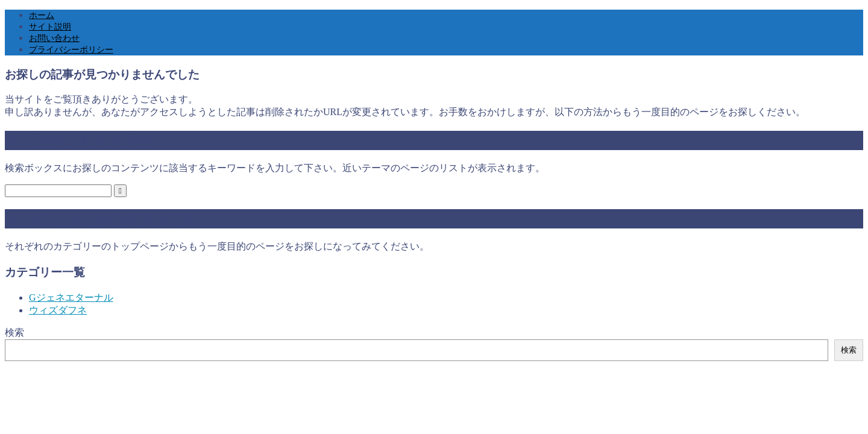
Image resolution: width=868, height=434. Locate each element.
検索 (14, 332)
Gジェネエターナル (71, 297)
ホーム (42, 15)
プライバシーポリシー (71, 50)
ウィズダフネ (58, 310)
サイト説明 (50, 27)
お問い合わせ (54, 38)
